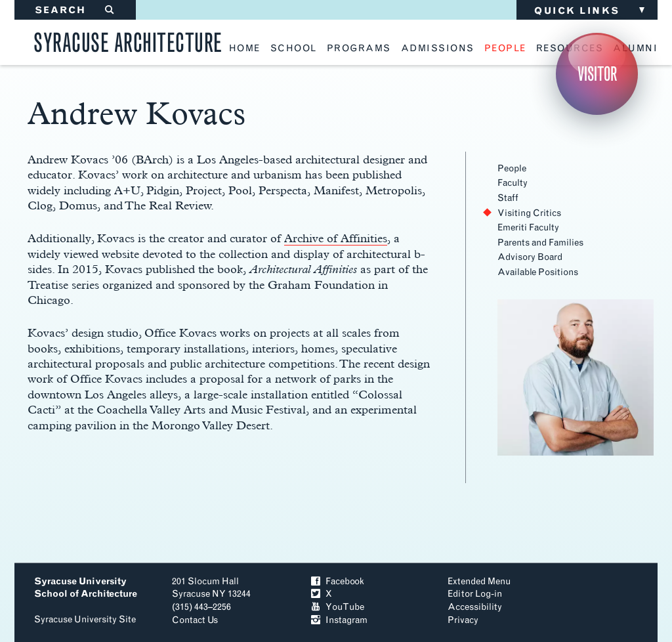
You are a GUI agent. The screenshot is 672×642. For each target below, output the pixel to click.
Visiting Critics (529, 213)
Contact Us (195, 620)
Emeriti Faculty (528, 227)
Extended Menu (479, 581)
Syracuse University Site (85, 619)
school (294, 49)
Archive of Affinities (336, 238)
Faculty (513, 183)
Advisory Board (530, 257)
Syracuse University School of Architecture (86, 588)
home (245, 49)
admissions (438, 49)
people (505, 49)
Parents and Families (540, 243)
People (512, 168)
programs (359, 49)
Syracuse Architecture (128, 40)
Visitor (597, 74)
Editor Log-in (475, 594)
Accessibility (475, 607)
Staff (508, 198)
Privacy (463, 620)
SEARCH (75, 10)
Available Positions (538, 272)
